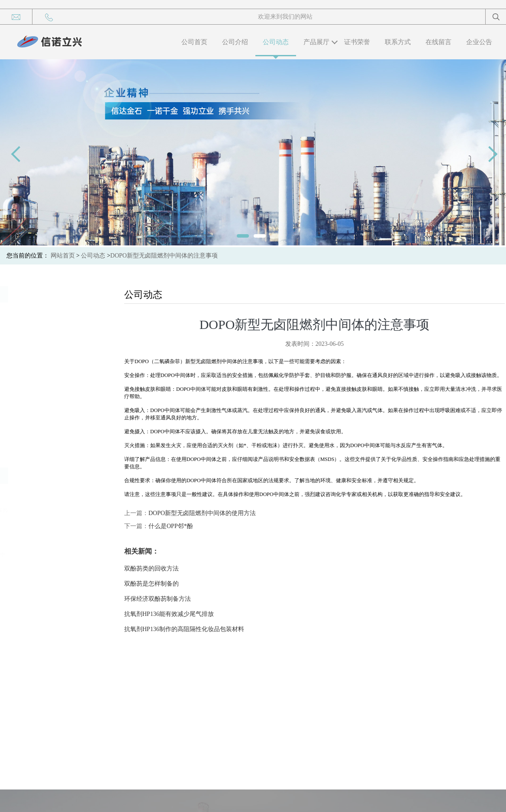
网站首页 (63, 256)
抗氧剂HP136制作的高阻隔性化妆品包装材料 (202, 629)
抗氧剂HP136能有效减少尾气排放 (187, 614)
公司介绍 (235, 42)
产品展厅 (316, 42)
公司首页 (194, 42)
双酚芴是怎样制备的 (169, 584)
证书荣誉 (357, 42)
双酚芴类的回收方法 (169, 569)
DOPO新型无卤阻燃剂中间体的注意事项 (164, 256)
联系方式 (398, 42)
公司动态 (276, 42)
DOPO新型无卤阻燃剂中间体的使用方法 (220, 513)
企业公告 (479, 42)
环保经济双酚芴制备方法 (175, 599)
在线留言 (438, 42)
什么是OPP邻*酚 (189, 526)
